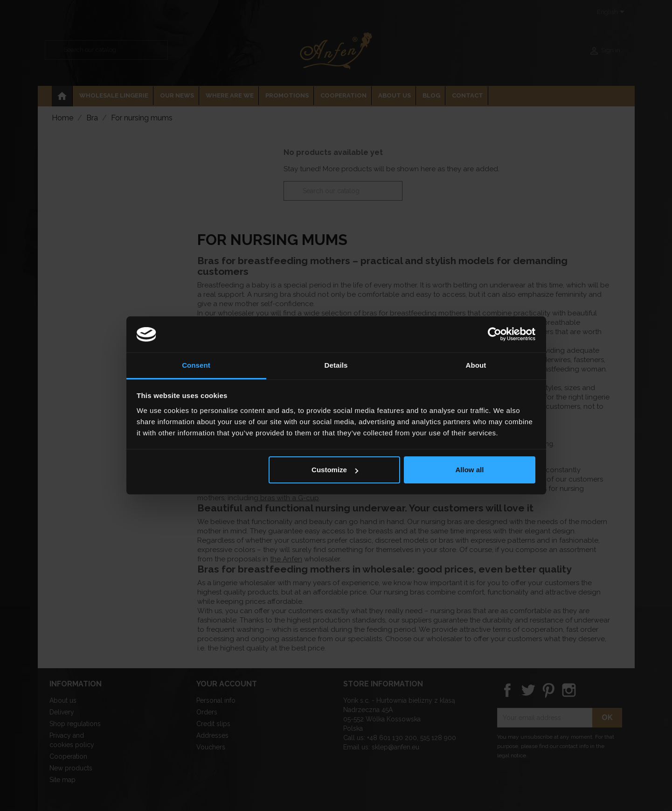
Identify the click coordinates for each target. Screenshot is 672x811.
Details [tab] (336, 365)
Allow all (470, 470)
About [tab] (476, 365)
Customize (335, 470)
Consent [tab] (196, 365)
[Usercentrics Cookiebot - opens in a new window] (495, 334)
